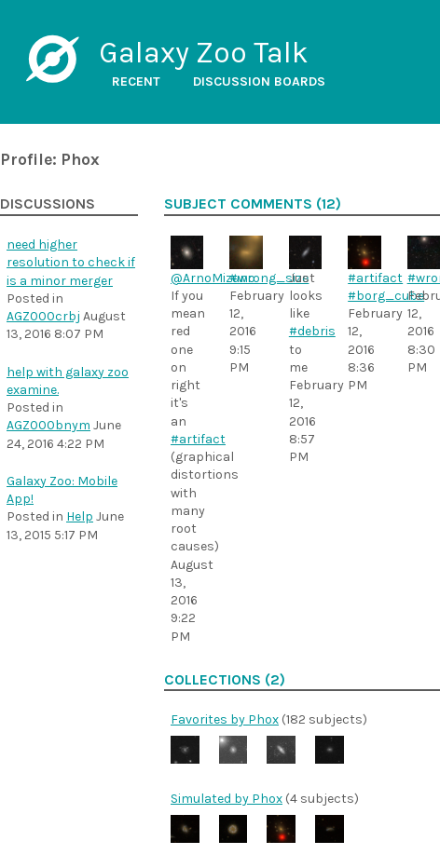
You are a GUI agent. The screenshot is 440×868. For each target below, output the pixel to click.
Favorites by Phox (225, 719)
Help (80, 516)
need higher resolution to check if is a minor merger (71, 263)
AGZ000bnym (48, 425)
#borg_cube (386, 296)
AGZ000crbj (43, 316)
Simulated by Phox (227, 799)
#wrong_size (269, 278)
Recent (136, 81)
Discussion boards (259, 81)
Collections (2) (225, 680)
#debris (312, 331)
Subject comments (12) (253, 204)
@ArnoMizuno (213, 278)
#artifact (198, 439)
